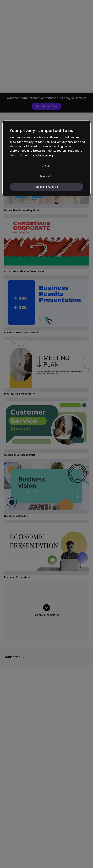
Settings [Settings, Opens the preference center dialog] (45, 166)
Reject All (45, 176)
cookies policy (43, 155)
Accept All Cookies (47, 187)
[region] (47, 158)
